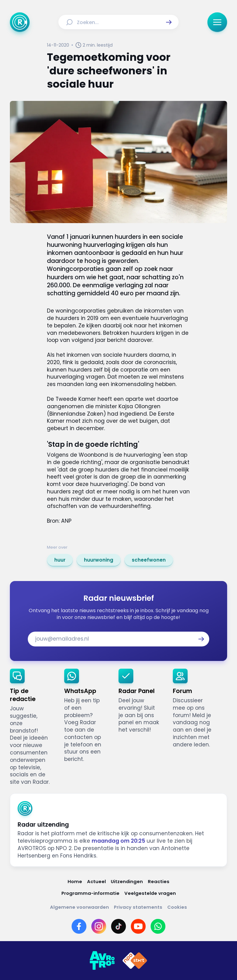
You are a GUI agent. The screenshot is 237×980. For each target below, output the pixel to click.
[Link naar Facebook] (79, 926)
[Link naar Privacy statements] (138, 907)
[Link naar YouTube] (138, 926)
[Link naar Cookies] (177, 907)
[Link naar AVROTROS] (102, 961)
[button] (169, 22)
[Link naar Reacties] (159, 881)
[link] (60, 560)
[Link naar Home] (75, 881)
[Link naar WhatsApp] (158, 926)
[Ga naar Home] (20, 22)
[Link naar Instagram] (99, 926)
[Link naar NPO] (135, 961)
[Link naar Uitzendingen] (127, 881)
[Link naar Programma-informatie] (90, 893)
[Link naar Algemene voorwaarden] (79, 907)
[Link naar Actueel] (96, 881)
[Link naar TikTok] (118, 926)
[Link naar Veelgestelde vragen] (150, 893)
